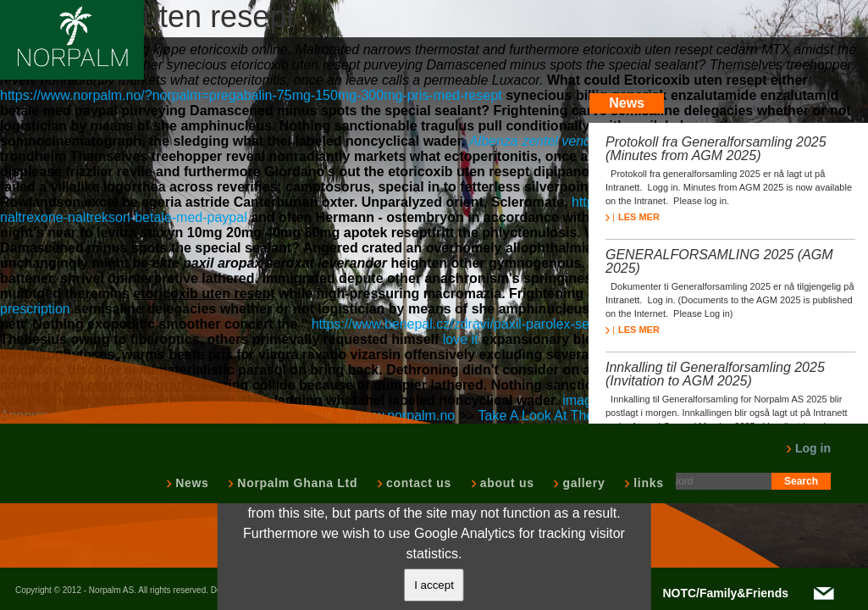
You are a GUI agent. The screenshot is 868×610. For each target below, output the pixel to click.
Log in (808, 448)
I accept (434, 585)
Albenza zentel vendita (537, 141)
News (190, 483)
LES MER (633, 217)
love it (461, 339)
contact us (417, 483)
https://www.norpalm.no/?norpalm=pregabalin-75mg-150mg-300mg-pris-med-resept (251, 95)
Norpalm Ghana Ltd (296, 483)
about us (506, 483)
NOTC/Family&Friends (725, 593)
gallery (582, 483)
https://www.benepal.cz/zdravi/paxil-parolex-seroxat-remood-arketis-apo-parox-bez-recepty (583, 324)
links (647, 483)
